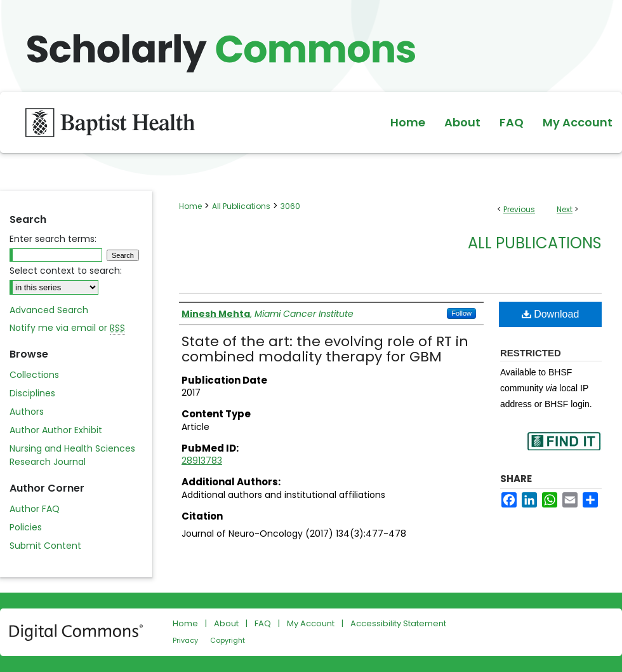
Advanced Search (49, 310)
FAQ (263, 623)
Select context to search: (66, 271)
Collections (34, 375)
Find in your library (564, 449)
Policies (26, 527)
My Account (311, 623)
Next (565, 209)
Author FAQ (35, 509)
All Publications (241, 206)
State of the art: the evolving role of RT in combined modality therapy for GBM (325, 349)
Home (190, 206)
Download (551, 314)
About (226, 623)
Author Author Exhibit (56, 430)
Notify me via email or (67, 328)
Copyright (228, 640)
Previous (519, 209)
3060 (290, 206)
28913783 (202, 460)
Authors (27, 412)
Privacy (185, 640)
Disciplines (32, 393)
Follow (461, 313)
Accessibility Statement (398, 623)
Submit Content (45, 546)
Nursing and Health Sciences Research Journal (72, 455)
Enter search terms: (53, 239)
